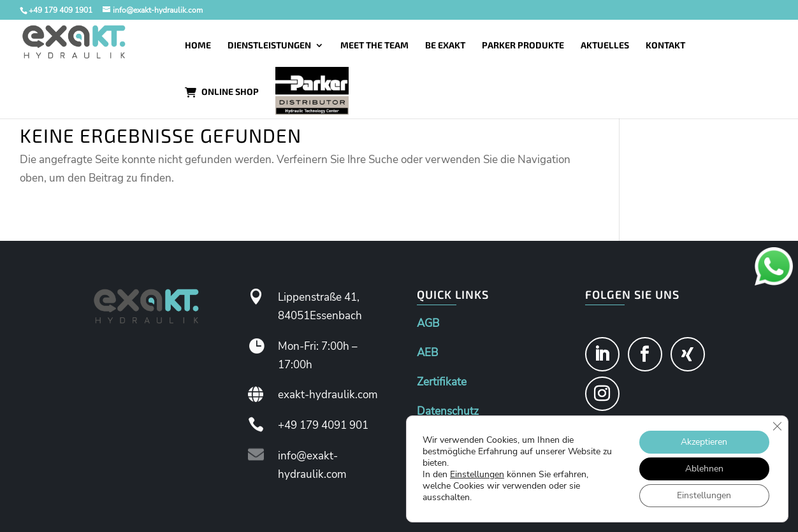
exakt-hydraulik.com (328, 395)
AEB (427, 353)
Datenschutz (448, 411)
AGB (428, 323)
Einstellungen (477, 475)
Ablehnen (704, 469)
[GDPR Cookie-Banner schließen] (777, 426)
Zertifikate (442, 382)
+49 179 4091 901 (323, 425)
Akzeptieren (704, 442)
